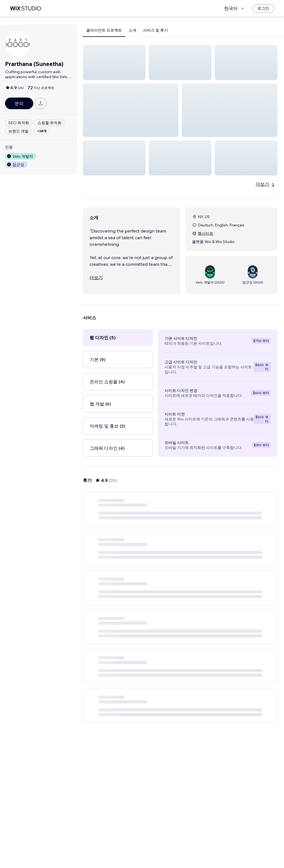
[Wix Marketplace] (25, 8)
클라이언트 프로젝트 (104, 30)
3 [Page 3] (180, 853)
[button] (114, 62)
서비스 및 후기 (155, 30)
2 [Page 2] (170, 853)
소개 (132, 30)
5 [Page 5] (200, 853)
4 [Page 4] (190, 853)
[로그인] (263, 8)
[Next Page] (210, 853)
